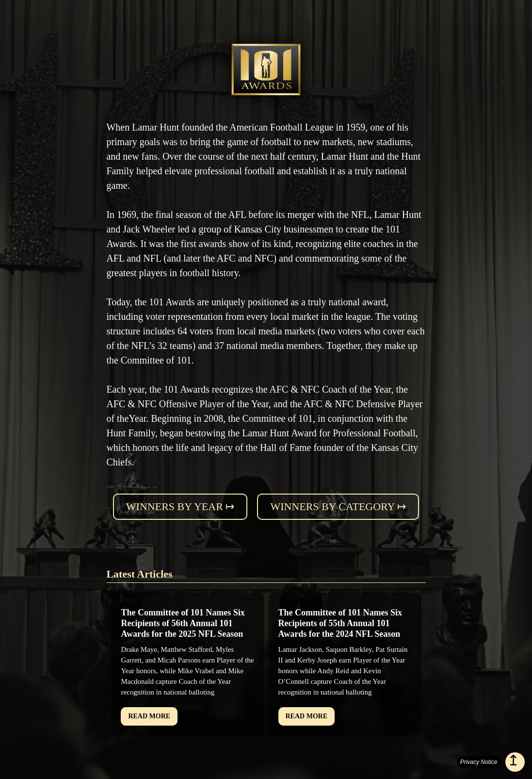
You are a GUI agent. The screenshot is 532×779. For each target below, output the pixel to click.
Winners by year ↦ (180, 506)
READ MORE (149, 716)
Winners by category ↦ (338, 506)
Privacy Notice (479, 762)
